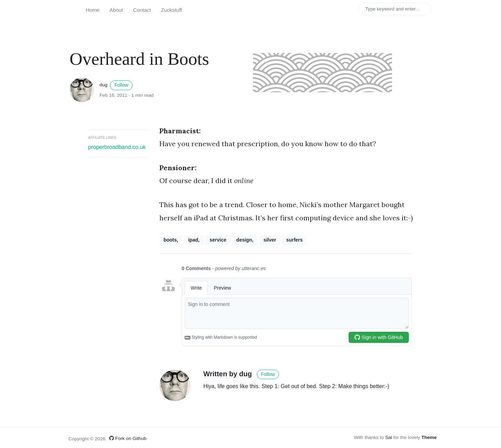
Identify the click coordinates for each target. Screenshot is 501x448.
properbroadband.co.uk (117, 147)
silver (270, 240)
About (116, 10)
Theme (429, 437)
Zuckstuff (172, 10)
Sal (389, 437)
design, (245, 240)
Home (93, 10)
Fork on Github (128, 438)
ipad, (194, 240)
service (218, 240)
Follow (121, 85)
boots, (171, 240)
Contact (142, 10)
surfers (295, 240)
